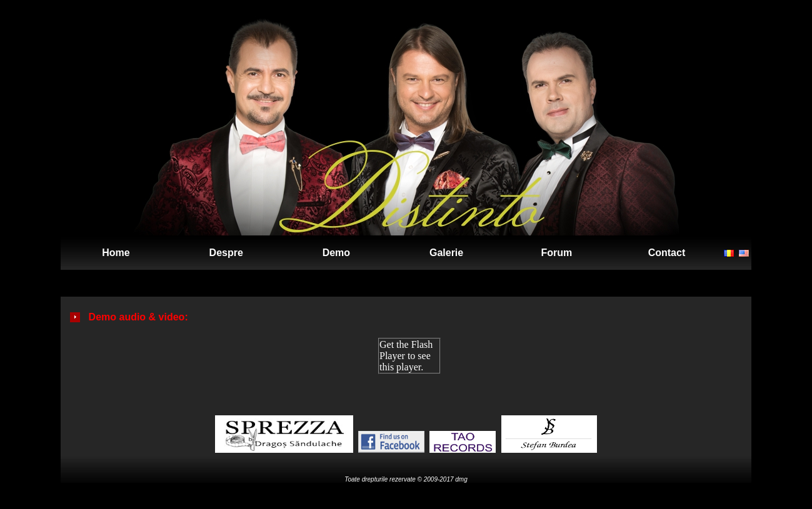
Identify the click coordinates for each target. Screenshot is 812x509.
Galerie (446, 253)
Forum (556, 253)
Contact (667, 253)
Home (116, 253)
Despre (226, 253)
